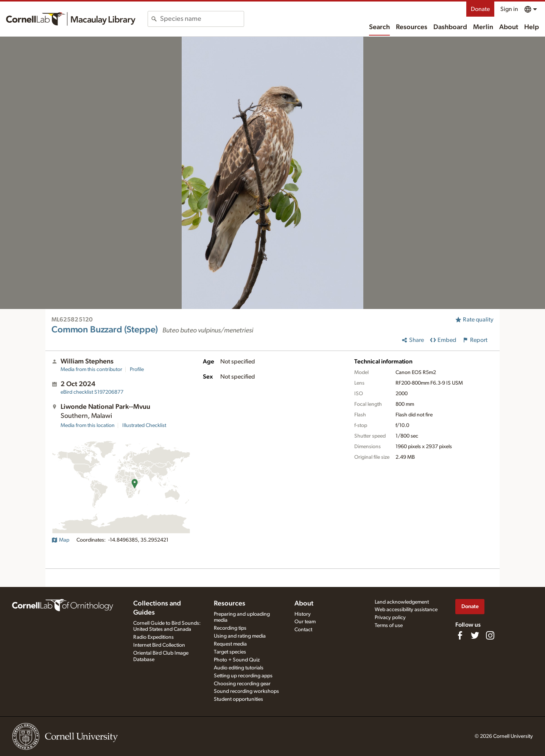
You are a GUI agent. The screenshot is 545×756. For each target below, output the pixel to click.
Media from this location (88, 425)
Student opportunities (238, 699)
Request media (230, 644)
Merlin (483, 27)
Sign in (509, 9)
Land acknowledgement (402, 602)
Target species (230, 652)
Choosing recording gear (242, 684)
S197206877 (92, 392)
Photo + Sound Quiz (237, 660)
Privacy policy (390, 618)
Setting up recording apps (243, 676)
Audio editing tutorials (239, 668)
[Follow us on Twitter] (475, 635)
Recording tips (230, 628)
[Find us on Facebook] (460, 635)
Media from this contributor (91, 369)
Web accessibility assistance (406, 610)
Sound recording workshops (246, 691)
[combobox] (202, 19)
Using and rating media (240, 636)
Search (379, 27)
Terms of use (389, 626)
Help (532, 27)
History (303, 614)
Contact (303, 630)
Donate (480, 9)
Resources (412, 27)
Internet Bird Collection (159, 645)
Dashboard (450, 27)
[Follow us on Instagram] (490, 635)
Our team (305, 622)
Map (60, 540)
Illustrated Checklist (144, 425)
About (509, 27)
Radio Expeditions (153, 637)
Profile (137, 369)
